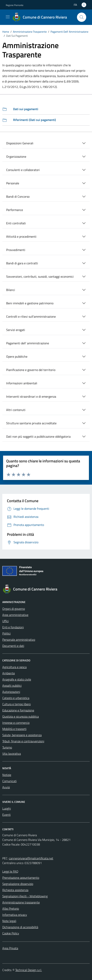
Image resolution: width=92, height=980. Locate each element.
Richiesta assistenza (15, 890)
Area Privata (10, 948)
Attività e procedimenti (21, 236)
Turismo (7, 747)
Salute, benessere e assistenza (22, 735)
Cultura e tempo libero (16, 704)
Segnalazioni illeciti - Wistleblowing (25, 896)
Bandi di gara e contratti (22, 263)
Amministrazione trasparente (21, 902)
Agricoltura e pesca (14, 667)
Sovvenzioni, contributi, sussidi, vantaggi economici (40, 276)
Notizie (7, 775)
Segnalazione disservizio (18, 884)
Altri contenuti (16, 410)
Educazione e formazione (18, 710)
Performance (15, 210)
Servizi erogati (16, 330)
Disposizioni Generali (20, 143)
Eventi (6, 815)
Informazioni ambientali (22, 383)
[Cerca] (82, 17)
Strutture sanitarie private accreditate (31, 423)
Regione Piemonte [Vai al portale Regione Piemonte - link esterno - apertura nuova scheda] (15, 5)
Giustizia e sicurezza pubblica (21, 716)
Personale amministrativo (19, 640)
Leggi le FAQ (10, 871)
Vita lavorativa (12, 754)
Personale (13, 183)
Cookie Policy (11, 933)
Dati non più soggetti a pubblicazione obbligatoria (38, 436)
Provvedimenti (16, 250)
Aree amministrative (15, 615)
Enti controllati (16, 223)
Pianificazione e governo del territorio (31, 370)
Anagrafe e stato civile (17, 679)
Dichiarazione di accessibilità (20, 927)
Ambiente (9, 673)
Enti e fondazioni (13, 627)
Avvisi (6, 787)
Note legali (9, 921)
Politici (6, 633)
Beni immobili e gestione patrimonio (30, 303)
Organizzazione (16, 157)
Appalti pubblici (12, 686)
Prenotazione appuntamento (21, 878)
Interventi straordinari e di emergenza (31, 396)
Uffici (5, 621)
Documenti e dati (13, 646)
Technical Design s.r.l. (29, 970)
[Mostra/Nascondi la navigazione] (8, 17)
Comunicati (9, 781)
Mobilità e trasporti (14, 729)
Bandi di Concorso (18, 197)
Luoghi (7, 808)
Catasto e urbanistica (16, 698)
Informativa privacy (15, 915)
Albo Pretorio (11, 909)
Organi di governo (14, 609)
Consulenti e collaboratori (23, 170)
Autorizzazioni (11, 692)
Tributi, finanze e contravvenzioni (23, 741)
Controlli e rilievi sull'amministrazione (31, 316)
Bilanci (11, 290)
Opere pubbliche (17, 356)
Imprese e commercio (16, 723)
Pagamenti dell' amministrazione (28, 343)
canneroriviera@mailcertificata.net (31, 858)
